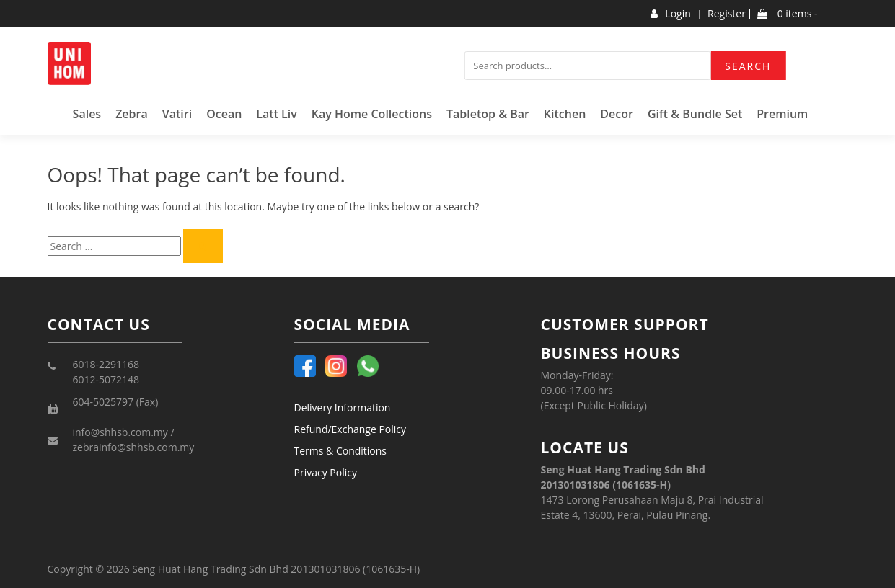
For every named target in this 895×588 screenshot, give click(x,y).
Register (727, 14)
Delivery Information (343, 407)
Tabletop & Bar (488, 114)
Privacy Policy (326, 472)
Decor (617, 114)
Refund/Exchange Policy (350, 429)
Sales (87, 114)
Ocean (224, 114)
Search (748, 66)
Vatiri (177, 114)
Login (670, 14)
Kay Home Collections (372, 114)
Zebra (132, 114)
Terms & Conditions (341, 451)
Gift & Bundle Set (695, 114)
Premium (782, 114)
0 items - (787, 14)
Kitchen (565, 114)
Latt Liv (277, 114)
